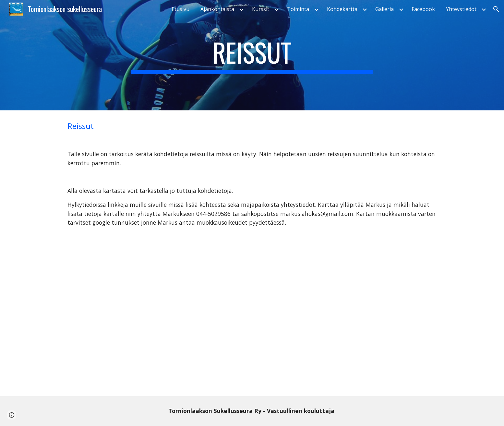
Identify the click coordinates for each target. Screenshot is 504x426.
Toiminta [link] (298, 9)
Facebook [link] (423, 9)
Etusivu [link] (180, 9)
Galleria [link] (384, 9)
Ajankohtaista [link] (217, 9)
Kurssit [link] (261, 9)
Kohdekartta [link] (342, 9)
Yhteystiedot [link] (461, 9)
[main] (252, 55)
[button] (496, 9)
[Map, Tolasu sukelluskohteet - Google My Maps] (252, 317)
